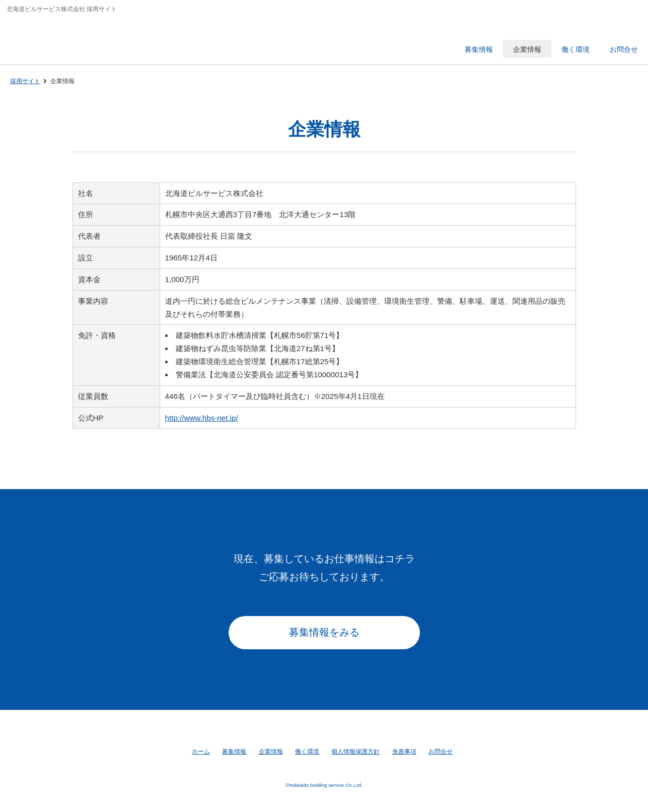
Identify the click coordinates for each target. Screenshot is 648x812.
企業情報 (271, 752)
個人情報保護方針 (355, 752)
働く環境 (307, 752)
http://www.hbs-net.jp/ (202, 418)
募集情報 (234, 752)
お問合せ (441, 752)
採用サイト (25, 81)
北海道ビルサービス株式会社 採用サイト (77, 38)
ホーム (201, 752)
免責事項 (404, 752)
